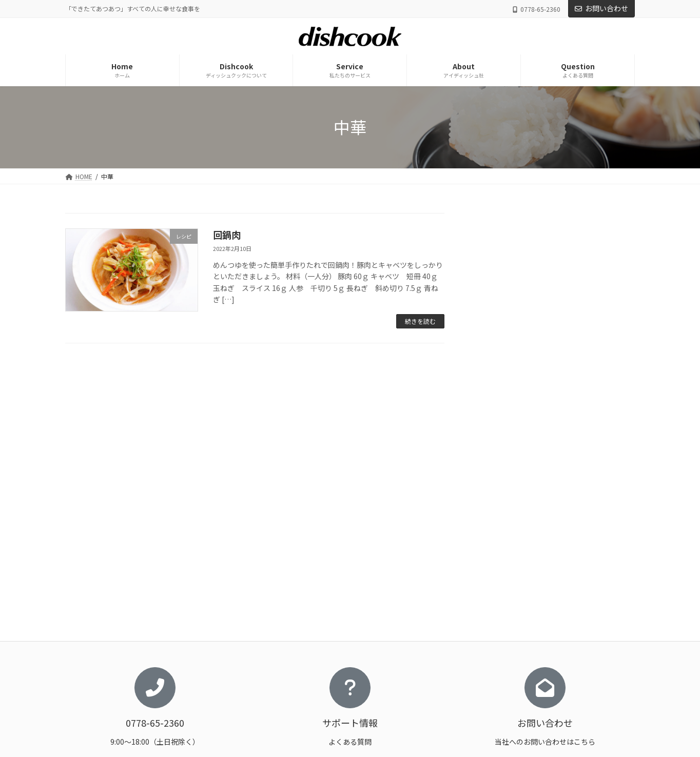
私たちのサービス (486, 623)
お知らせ (498, 262)
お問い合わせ (601, 8)
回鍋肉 (227, 235)
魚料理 (502, 387)
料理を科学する (294, 677)
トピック (505, 283)
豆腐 (498, 366)
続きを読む (420, 321)
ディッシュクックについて (303, 623)
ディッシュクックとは (303, 641)
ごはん (502, 324)
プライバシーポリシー (492, 677)
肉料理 (502, 345)
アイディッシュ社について (498, 641)
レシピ (495, 304)
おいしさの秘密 (294, 659)
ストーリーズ (291, 713)
